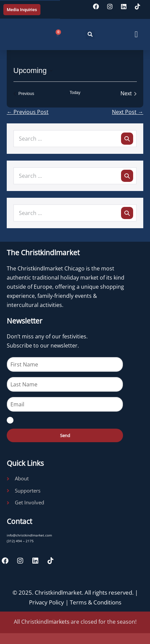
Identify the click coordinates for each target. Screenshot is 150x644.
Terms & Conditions (96, 602)
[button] (90, 35)
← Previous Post (28, 112)
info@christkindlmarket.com (29, 535)
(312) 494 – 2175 (20, 541)
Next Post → (128, 112)
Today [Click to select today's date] (75, 93)
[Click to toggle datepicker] (33, 70)
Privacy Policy (47, 602)
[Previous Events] (24, 94)
